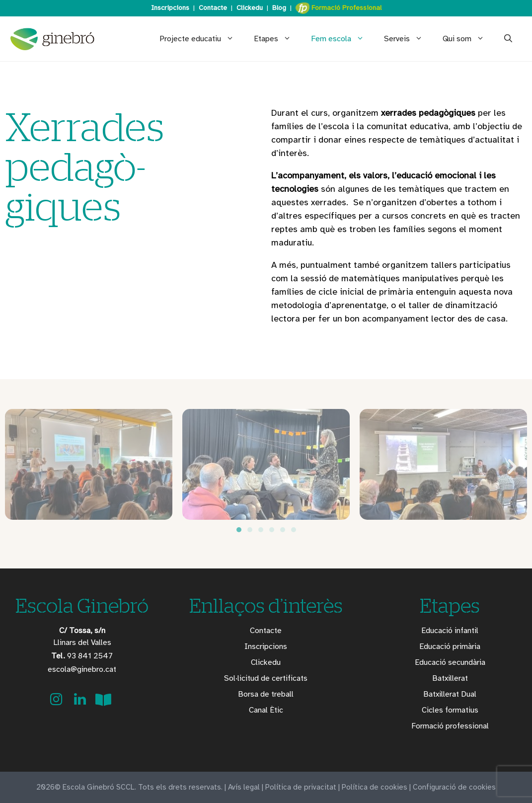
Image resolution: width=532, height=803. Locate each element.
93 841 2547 (82, 656)
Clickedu (250, 8)
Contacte (213, 8)
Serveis (408, 39)
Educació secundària (450, 662)
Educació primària (450, 646)
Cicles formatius (450, 710)
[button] (20, 467)
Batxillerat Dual (450, 694)
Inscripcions (170, 8)
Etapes (277, 39)
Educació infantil (450, 631)
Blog (279, 8)
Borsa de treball (266, 694)
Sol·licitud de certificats (266, 678)
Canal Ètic (266, 710)
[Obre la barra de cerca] (508, 39)
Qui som (468, 39)
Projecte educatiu (202, 39)
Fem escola (342, 39)
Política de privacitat (301, 787)
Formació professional (450, 726)
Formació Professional (339, 8)
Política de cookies (375, 787)
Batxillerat (450, 678)
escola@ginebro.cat (82, 669)
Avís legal (244, 787)
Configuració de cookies (454, 787)
